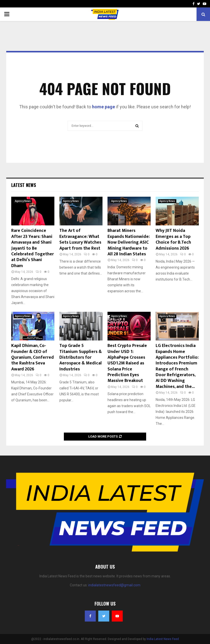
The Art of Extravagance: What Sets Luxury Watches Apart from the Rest (80, 239)
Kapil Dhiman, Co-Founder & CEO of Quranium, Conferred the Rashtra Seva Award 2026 (33, 357)
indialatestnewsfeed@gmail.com (114, 585)
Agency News (23, 201)
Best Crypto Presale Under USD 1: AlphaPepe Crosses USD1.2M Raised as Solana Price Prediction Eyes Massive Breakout (127, 363)
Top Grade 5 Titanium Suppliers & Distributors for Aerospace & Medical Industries (81, 357)
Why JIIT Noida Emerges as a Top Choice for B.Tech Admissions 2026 (173, 239)
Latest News (24, 185)
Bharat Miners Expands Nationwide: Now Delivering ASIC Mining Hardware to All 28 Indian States (129, 242)
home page (104, 107)
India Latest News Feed (163, 639)
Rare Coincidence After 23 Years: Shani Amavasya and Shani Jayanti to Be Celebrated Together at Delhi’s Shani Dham (33, 248)
